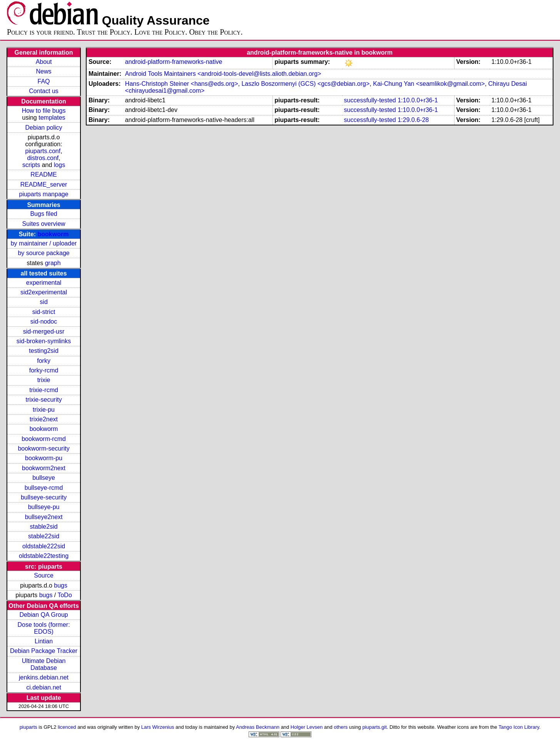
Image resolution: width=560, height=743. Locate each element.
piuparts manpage (44, 194)
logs (59, 165)
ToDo (64, 595)
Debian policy (44, 128)
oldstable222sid (44, 546)
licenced (67, 727)
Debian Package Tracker (44, 651)
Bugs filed (43, 214)
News (44, 71)
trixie (44, 380)
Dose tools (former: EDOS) (44, 628)
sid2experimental (44, 292)
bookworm (53, 234)
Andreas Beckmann (258, 727)
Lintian (44, 641)
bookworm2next (44, 468)
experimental (44, 283)
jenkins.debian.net (44, 677)
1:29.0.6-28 (413, 120)
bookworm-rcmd (44, 439)
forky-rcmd (44, 370)
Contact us (43, 91)
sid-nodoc (44, 321)
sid (43, 302)
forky (44, 361)
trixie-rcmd (44, 390)
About (44, 62)
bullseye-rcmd (44, 488)
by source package (43, 253)
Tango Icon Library (519, 727)
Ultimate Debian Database (44, 664)
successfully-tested (370, 100)
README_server (44, 184)
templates (52, 118)
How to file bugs (44, 111)
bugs (61, 585)
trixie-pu (44, 410)
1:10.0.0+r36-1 (418, 100)
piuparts (28, 727)
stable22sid (44, 536)
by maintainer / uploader (44, 243)
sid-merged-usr (44, 331)
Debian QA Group (43, 615)
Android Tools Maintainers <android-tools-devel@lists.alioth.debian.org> (223, 74)
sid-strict (44, 312)
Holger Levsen (307, 727)
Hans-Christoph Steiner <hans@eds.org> (182, 84)
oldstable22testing (44, 556)
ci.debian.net (44, 687)
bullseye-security (44, 497)
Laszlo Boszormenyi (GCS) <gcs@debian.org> (305, 84)
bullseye (44, 478)
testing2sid (44, 351)
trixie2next (44, 419)
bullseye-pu (44, 507)
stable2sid (44, 527)
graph (53, 263)
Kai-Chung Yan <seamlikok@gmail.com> (429, 84)
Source (44, 575)
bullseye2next (44, 517)
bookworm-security (43, 448)
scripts (31, 165)
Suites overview (44, 224)
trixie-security (43, 400)
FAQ (44, 81)
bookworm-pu (44, 458)
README (43, 174)
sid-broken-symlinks (44, 341)
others (341, 727)
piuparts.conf (43, 151)
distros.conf (43, 158)
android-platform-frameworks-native (174, 62)
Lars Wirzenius (158, 727)
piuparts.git (374, 727)
